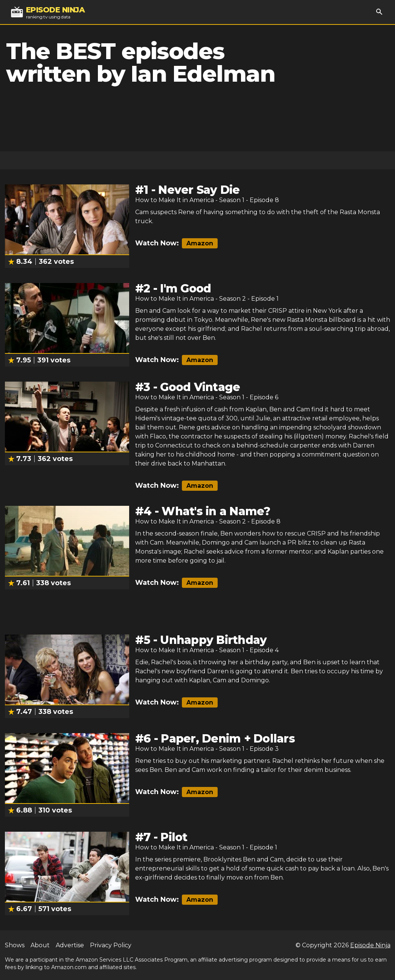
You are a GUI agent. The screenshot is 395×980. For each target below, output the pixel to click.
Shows (15, 945)
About (40, 945)
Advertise (70, 945)
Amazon (200, 243)
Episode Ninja (370, 945)
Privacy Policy (111, 945)
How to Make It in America (175, 200)
